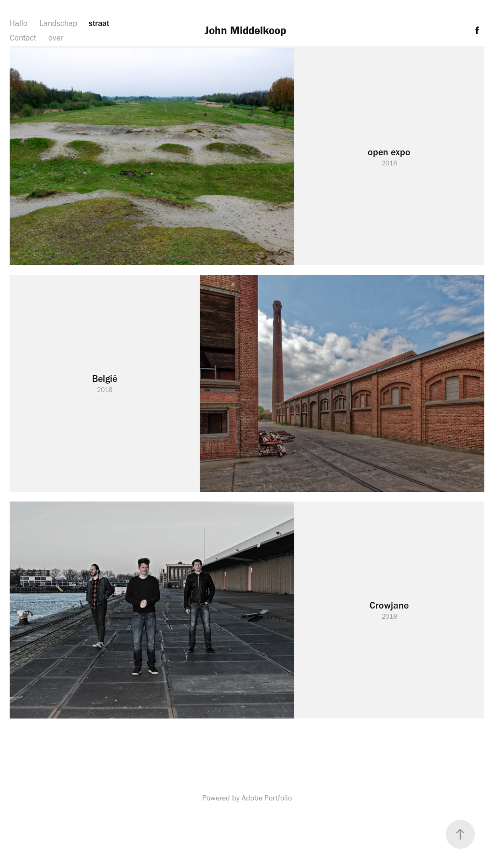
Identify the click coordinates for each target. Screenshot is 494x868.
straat (99, 23)
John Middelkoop (247, 30)
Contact (23, 38)
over (56, 38)
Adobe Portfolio (267, 798)
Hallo (19, 23)
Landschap (58, 23)
